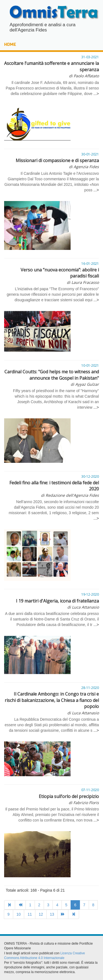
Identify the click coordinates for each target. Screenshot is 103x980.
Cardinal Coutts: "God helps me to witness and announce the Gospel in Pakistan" (52, 378)
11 (30, 914)
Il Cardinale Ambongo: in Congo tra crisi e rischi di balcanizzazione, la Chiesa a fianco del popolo (52, 703)
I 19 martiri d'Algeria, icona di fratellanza (57, 604)
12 (41, 914)
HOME (10, 45)
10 (19, 914)
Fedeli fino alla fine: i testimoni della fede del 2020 (54, 489)
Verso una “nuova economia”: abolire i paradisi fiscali (60, 276)
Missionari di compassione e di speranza (57, 163)
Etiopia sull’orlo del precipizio (69, 799)
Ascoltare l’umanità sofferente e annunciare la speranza (51, 69)
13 (52, 914)
